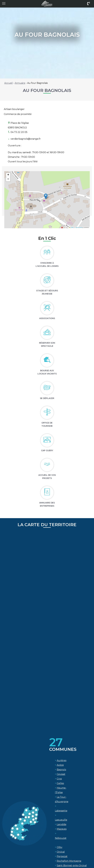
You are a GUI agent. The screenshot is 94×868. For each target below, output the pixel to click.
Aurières (62, 760)
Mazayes (62, 829)
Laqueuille (61, 820)
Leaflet (71, 227)
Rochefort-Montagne (69, 861)
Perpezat (62, 856)
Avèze (60, 765)
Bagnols (61, 770)
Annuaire (20, 83)
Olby (60, 847)
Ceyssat (61, 774)
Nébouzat (61, 838)
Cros (59, 779)
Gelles (60, 783)
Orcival (61, 852)
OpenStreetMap (79, 227)
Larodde (62, 824)
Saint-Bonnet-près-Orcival (72, 866)
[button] (46, 196)
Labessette (61, 811)
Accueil (8, 83)
